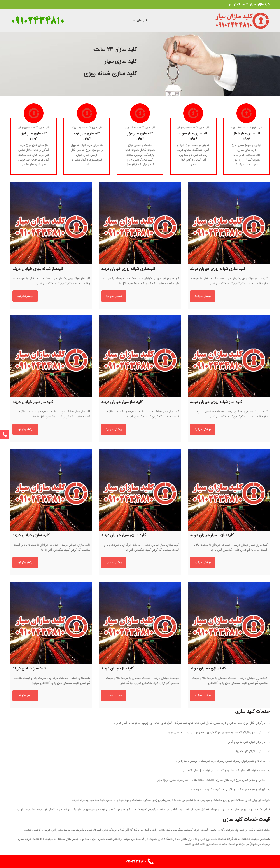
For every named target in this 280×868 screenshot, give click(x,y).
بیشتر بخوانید (203, 296)
